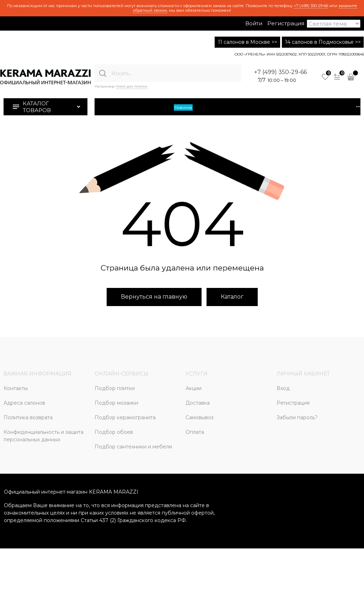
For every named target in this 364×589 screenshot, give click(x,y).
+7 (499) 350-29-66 (311, 6)
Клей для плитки (132, 86)
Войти (254, 23)
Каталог (232, 297)
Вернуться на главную (154, 297)
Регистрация (286, 23)
